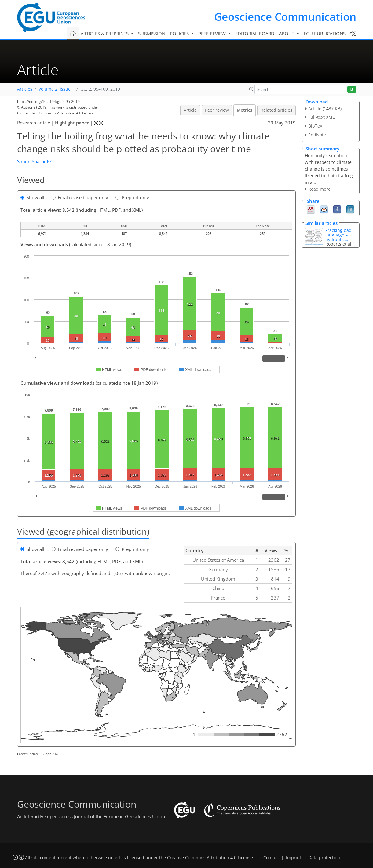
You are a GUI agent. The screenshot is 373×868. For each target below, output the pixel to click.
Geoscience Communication (285, 17)
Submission (152, 34)
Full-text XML (321, 117)
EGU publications (325, 34)
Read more (319, 189)
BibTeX (315, 126)
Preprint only (132, 197)
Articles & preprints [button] (105, 34)
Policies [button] (180, 34)
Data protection (324, 858)
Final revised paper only (80, 197)
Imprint (294, 858)
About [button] (287, 34)
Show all (32, 197)
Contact (271, 858)
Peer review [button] (213, 34)
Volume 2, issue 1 (56, 89)
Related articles (276, 110)
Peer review (217, 110)
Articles (25, 89)
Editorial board (255, 34)
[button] (251, 89)
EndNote (317, 135)
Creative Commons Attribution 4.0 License (210, 858)
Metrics (245, 110)
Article (190, 110)
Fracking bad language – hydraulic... (338, 235)
